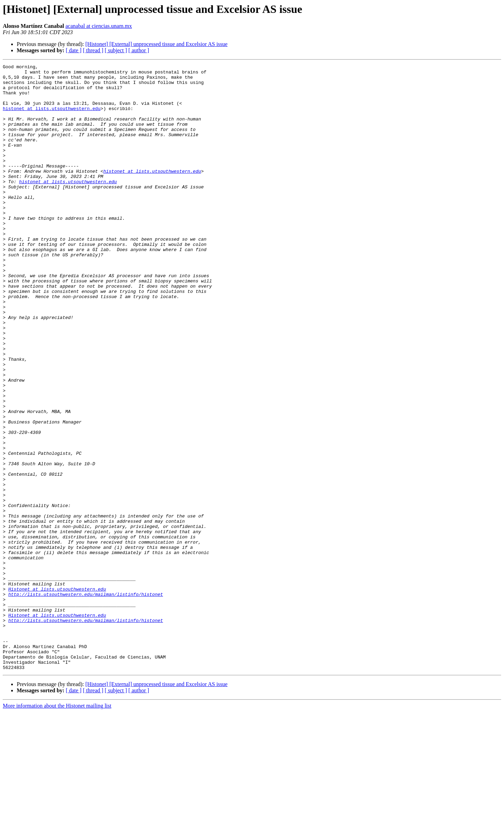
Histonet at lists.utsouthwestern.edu (57, 694)
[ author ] (139, 50)
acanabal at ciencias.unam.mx (99, 26)
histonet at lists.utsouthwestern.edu (52, 118)
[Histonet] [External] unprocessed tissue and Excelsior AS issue (156, 44)
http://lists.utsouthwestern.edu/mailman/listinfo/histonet (86, 701)
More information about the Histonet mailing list (57, 827)
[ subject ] (116, 50)
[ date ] (74, 50)
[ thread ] (93, 50)
